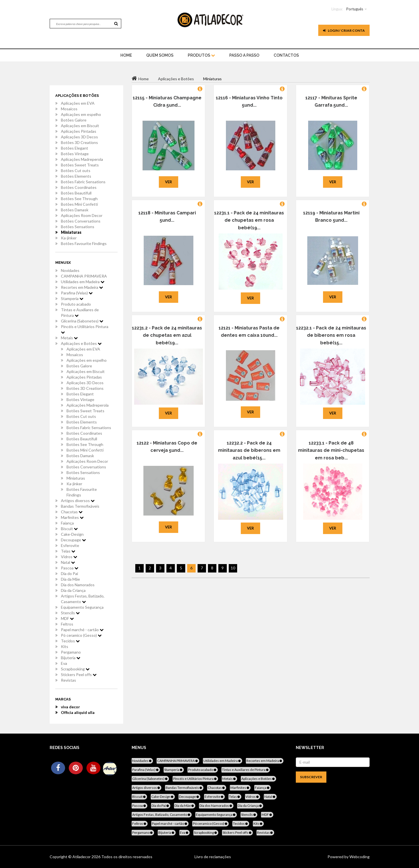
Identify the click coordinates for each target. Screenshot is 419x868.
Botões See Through (79, 199)
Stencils (70, 613)
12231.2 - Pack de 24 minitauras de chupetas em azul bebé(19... (167, 335)
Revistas (68, 680)
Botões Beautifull (76, 193)
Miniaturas (71, 232)
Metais (69, 338)
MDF (67, 618)
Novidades (70, 270)
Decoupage (73, 540)
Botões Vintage (75, 154)
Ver (169, 182)
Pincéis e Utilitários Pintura (85, 329)
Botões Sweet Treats (80, 165)
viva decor (70, 707)
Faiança (67, 523)
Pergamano (71, 652)
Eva (64, 663)
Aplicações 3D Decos (79, 137)
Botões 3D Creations (79, 142)
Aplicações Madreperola (82, 159)
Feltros (67, 624)
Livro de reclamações (213, 857)
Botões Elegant (75, 148)
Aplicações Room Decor (82, 215)
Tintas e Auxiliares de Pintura (80, 312)
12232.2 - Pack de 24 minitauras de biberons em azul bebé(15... (249, 450)
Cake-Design (72, 534)
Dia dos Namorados (78, 585)
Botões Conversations (81, 221)
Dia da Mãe (70, 579)
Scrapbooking (75, 669)
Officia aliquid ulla (78, 712)
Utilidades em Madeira (83, 282)
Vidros (69, 557)
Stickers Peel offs (79, 675)
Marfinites (72, 517)
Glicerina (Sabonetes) (82, 321)
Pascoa (70, 568)
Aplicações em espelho (81, 114)
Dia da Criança (73, 590)
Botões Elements (76, 176)
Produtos (201, 55)
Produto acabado (76, 304)
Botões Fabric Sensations (83, 182)
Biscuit (69, 529)
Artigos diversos (78, 501)
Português (355, 9)
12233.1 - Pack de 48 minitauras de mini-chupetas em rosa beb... (331, 450)
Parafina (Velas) (77, 293)
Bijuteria (71, 658)
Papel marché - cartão (82, 630)
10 (233, 568)
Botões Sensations (78, 227)
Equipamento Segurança (82, 607)
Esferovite (70, 545)
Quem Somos (160, 55)
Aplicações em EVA (78, 103)
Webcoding (359, 857)
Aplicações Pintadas (79, 131)
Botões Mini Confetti (79, 204)
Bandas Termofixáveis (80, 506)
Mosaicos (69, 109)
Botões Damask (75, 210)
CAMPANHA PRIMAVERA (84, 276)
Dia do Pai (69, 573)
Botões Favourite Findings (84, 243)
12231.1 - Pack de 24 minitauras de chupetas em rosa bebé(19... (249, 220)
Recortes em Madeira (82, 287)
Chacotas (72, 512)
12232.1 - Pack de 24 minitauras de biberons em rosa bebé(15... (331, 335)
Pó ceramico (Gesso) (81, 635)
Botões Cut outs (76, 170)
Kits (65, 646)
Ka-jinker (69, 238)
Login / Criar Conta (344, 30)
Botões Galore (74, 120)
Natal (68, 562)
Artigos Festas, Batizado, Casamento (83, 599)
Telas (68, 551)
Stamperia (72, 298)
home (126, 55)
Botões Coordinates (79, 187)
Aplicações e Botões (81, 343)
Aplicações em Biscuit (80, 126)
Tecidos (70, 641)
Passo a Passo (244, 55)
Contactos (286, 55)
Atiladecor (82, 857)
